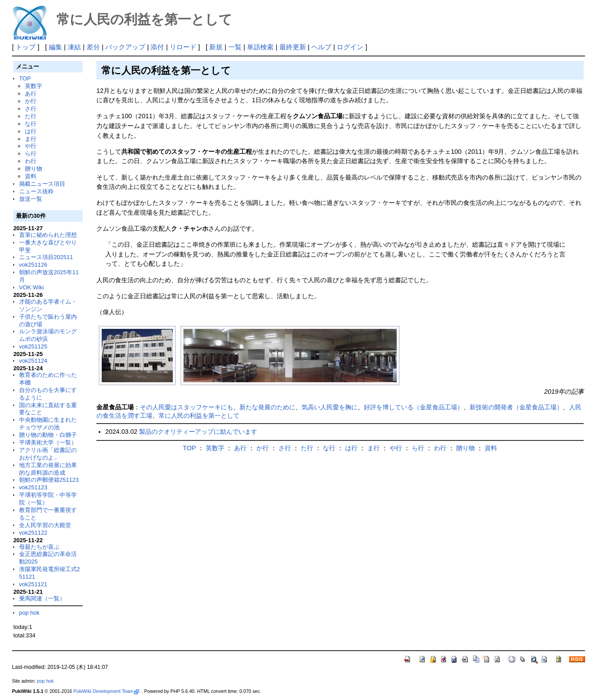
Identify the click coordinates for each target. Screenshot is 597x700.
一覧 (235, 47)
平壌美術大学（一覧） (48, 442)
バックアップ (125, 47)
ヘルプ (321, 47)
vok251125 (33, 346)
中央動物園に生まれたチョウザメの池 (48, 424)
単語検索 (260, 47)
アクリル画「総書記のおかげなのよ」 (48, 454)
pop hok (29, 613)
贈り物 (34, 169)
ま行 (31, 139)
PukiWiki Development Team (106, 691)
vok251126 (33, 265)
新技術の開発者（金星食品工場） (516, 407)
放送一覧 (31, 199)
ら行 (31, 154)
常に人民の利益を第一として (199, 416)
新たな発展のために (267, 407)
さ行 (31, 109)
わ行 (31, 161)
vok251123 (33, 487)
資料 (31, 176)
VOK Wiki (32, 287)
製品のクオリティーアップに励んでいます (198, 432)
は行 (31, 131)
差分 (93, 47)
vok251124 (33, 361)
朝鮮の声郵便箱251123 (49, 480)
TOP (25, 78)
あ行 (31, 94)
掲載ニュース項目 (42, 184)
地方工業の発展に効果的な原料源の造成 (48, 469)
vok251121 (33, 584)
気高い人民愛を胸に (330, 407)
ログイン (350, 47)
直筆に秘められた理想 (48, 235)
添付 (157, 47)
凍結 (74, 47)
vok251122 (33, 533)
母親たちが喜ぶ (39, 547)
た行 (31, 116)
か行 (31, 101)
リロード (183, 47)
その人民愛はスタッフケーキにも (187, 407)
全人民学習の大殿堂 (45, 525)
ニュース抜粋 (36, 191)
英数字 (34, 86)
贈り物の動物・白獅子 (48, 435)
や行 (31, 146)
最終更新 (293, 47)
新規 (216, 47)
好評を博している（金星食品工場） (414, 407)
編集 (56, 47)
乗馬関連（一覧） (42, 598)
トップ (26, 47)
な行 (31, 124)
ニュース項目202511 (46, 257)
